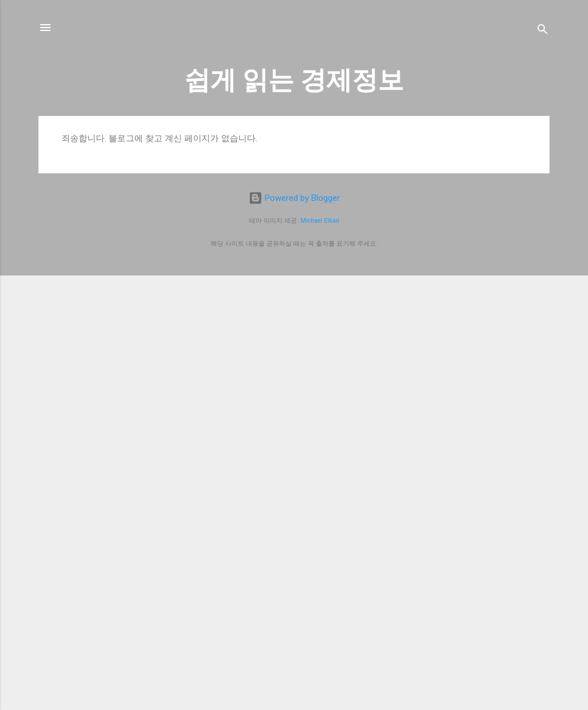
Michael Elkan (320, 221)
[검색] (543, 31)
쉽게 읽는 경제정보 (294, 80)
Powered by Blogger (294, 198)
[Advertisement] (294, 607)
